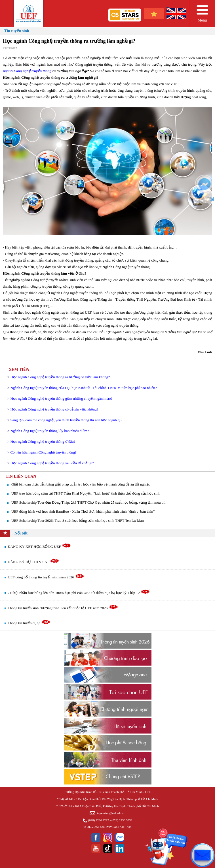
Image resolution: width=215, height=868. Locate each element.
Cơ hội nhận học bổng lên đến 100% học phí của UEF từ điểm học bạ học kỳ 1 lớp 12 (79, 593)
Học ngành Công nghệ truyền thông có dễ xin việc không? (54, 409)
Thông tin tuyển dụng (29, 623)
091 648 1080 (123, 827)
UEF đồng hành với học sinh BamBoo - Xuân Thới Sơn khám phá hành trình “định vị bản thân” (83, 511)
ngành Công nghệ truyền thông (27, 71)
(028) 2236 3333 (122, 820)
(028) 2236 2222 (99, 820)
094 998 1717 (103, 827)
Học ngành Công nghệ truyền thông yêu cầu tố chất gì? (52, 463)
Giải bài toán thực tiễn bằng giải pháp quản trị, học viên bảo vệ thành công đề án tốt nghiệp (81, 484)
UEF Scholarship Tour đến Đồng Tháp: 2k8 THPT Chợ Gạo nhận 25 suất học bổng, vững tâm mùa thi (88, 502)
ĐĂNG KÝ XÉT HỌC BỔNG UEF (39, 547)
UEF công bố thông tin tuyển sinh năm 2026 (46, 577)
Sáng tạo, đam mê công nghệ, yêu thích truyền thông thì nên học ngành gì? (66, 420)
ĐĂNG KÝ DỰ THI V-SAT (33, 562)
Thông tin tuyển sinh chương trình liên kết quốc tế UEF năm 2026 (63, 608)
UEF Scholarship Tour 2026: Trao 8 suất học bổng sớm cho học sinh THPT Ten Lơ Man (78, 520)
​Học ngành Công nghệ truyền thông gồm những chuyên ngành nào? (62, 398)
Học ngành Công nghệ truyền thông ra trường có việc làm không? (60, 377)
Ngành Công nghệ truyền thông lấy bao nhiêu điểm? (50, 431)
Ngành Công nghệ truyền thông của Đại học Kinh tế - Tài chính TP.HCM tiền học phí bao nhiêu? (84, 388)
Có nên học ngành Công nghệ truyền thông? (44, 452)
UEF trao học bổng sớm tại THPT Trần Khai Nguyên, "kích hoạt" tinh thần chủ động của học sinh (86, 493)
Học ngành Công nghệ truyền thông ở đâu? (43, 442)
